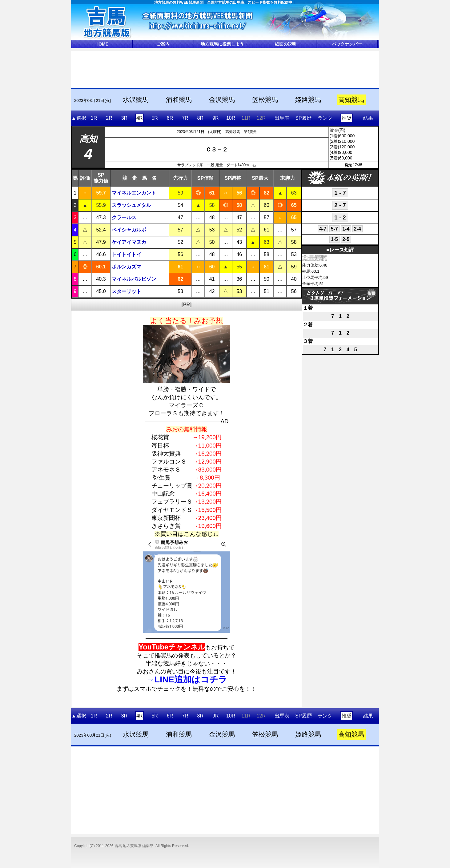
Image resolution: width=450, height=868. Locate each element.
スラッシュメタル (131, 205)
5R (155, 118)
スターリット (127, 291)
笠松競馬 (265, 100)
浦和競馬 (179, 100)
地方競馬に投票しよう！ (224, 44)
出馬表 (282, 118)
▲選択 (79, 118)
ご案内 (163, 44)
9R (215, 118)
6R (170, 118)
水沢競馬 (136, 100)
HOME (102, 44)
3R (124, 118)
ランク (325, 118)
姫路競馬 (308, 100)
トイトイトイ (127, 254)
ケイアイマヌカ (129, 242)
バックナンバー (347, 44)
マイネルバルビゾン (134, 279)
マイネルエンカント (134, 193)
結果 (368, 118)
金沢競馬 (222, 100)
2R (109, 118)
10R (231, 118)
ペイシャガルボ (129, 230)
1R (94, 118)
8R (200, 118)
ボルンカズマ (127, 267)
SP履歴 (303, 118)
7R (185, 118)
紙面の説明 (286, 44)
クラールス (124, 217)
